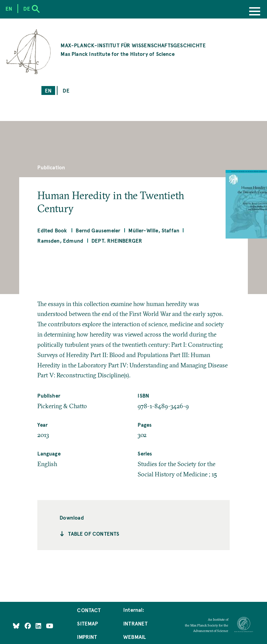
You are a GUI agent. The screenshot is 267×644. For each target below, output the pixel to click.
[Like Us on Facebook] (29, 625)
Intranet (135, 623)
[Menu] (255, 12)
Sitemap (87, 623)
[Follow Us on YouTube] (49, 625)
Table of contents (94, 534)
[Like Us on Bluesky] (16, 625)
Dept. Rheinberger (117, 241)
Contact (89, 610)
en (48, 90)
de (66, 90)
